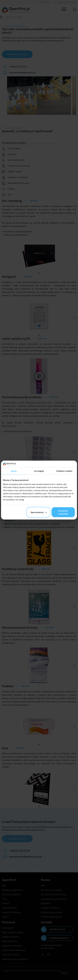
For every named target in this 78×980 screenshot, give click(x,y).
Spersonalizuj (38, 512)
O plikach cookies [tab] (64, 471)
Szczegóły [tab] (39, 471)
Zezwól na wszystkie (63, 512)
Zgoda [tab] (14, 471)
